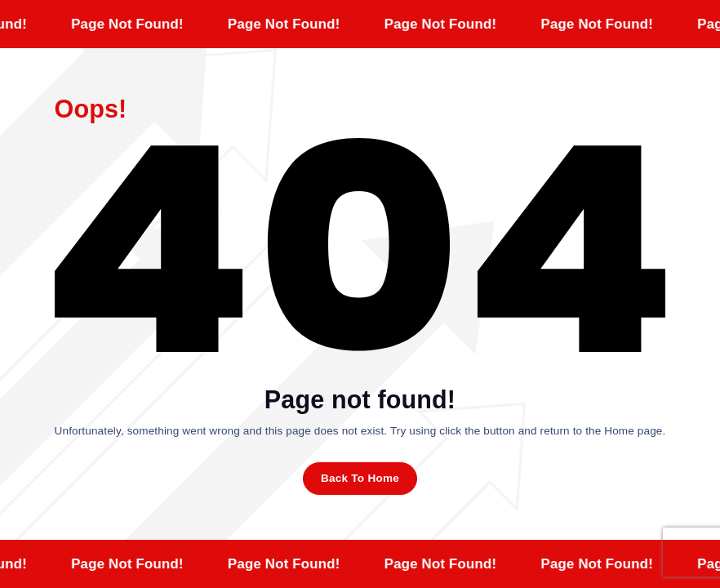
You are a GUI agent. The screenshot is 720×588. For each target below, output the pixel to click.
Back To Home (360, 478)
